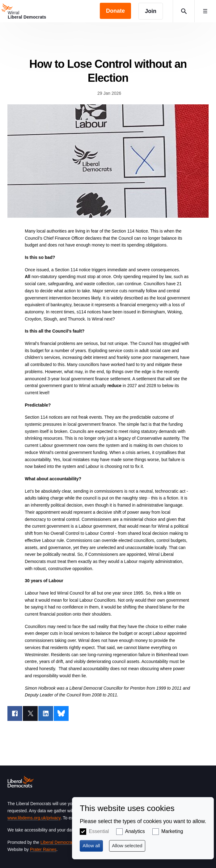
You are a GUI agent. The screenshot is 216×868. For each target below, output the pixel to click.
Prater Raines (43, 849)
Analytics (135, 831)
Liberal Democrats (58, 842)
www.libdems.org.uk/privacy (34, 818)
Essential (99, 831)
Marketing (172, 831)
